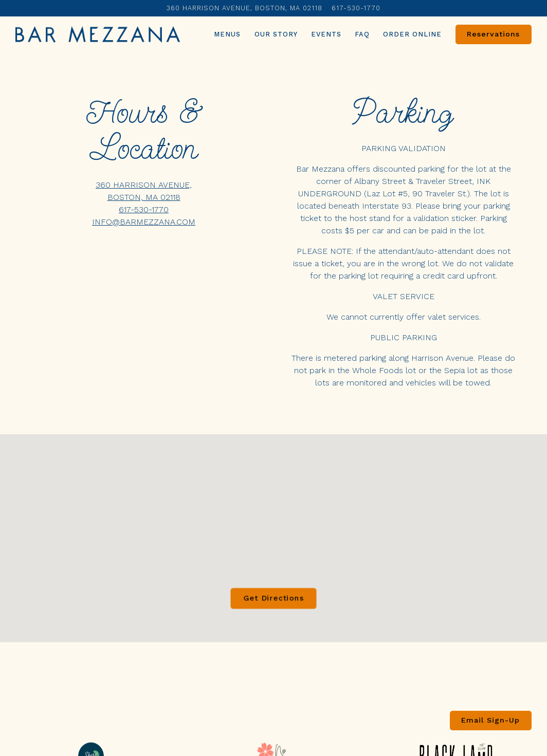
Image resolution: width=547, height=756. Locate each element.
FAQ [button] (362, 34)
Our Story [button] (276, 34)
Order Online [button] (412, 34)
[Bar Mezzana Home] (98, 34)
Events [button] (326, 34)
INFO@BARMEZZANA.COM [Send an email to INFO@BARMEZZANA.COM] (144, 222)
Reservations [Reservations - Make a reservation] (493, 34)
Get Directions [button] (274, 607)
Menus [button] (227, 34)
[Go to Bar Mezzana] (244, 8)
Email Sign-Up (490, 720)
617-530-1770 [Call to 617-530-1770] (356, 8)
